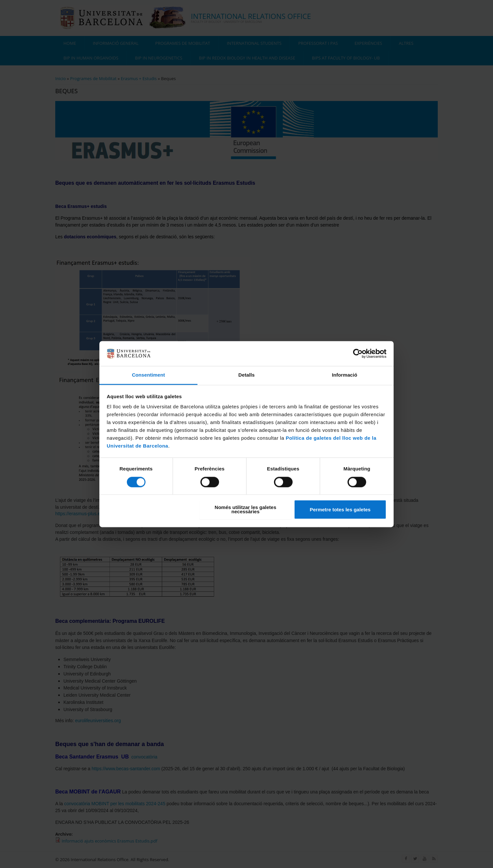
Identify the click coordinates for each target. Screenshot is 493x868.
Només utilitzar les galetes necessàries (246, 510)
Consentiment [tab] (148, 375)
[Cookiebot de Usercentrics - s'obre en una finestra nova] (358, 353)
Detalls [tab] (246, 375)
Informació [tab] (345, 375)
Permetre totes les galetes (340, 510)
